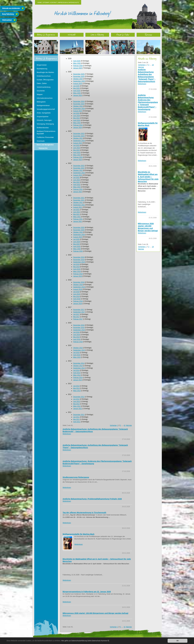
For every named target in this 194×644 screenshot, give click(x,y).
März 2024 (77, 123)
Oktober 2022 (78, 170)
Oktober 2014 (78, 366)
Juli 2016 (76, 332)
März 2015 (77, 357)
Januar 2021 (78, 221)
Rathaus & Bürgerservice (46, 35)
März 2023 (77, 155)
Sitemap (46, 3)
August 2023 (78, 143)
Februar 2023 (78, 157)
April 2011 (77, 422)
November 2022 (79, 168)
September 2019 (79, 262)
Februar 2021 (78, 219)
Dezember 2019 (79, 257)
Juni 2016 (77, 335)
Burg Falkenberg (8, 14)
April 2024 (77, 120)
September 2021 (79, 205)
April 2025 (77, 91)
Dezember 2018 (79, 282)
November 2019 (79, 260)
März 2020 (77, 249)
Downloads (41, 141)
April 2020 (77, 246)
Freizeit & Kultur (123, 35)
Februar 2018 (78, 301)
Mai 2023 (76, 150)
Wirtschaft (72, 35)
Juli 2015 (76, 353)
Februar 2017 (78, 319)
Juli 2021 (76, 210)
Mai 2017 (76, 317)
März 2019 (77, 271)
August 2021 (78, 207)
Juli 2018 (76, 292)
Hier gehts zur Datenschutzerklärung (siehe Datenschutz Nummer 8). (88, 641)
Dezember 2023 (79, 134)
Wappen (40, 94)
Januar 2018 (78, 304)
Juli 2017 (76, 314)
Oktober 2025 (78, 79)
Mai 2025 (76, 88)
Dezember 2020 (79, 228)
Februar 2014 (78, 378)
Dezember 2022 (79, 166)
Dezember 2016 (79, 325)
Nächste (129, 425)
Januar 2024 (78, 128)
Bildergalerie (41, 102)
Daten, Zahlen (42, 83)
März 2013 (77, 391)
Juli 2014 (76, 370)
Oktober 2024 (78, 106)
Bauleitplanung (42, 69)
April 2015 (77, 355)
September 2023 (79, 141)
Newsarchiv (43, 148)
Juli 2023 (76, 145)
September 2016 (79, 330)
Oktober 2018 (78, 285)
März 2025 (77, 93)
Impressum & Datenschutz (68, 3)
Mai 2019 (76, 267)
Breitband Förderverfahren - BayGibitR (47, 133)
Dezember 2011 (79, 415)
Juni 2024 (77, 116)
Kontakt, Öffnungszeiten (45, 80)
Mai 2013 (76, 388)
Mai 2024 (76, 118)
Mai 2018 (76, 296)
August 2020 (78, 237)
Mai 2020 (76, 244)
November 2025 (79, 76)
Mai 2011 (76, 419)
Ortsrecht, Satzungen (44, 120)
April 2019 (77, 269)
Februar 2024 (78, 125)
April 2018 (77, 299)
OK (178, 641)
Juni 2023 (77, 148)
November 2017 (79, 310)
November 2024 (79, 104)
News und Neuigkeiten (45, 145)
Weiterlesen (67, 434)
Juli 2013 (76, 386)
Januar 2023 (78, 160)
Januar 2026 (78, 68)
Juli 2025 (76, 86)
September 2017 (79, 312)
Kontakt (54, 3)
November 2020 (79, 230)
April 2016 (77, 339)
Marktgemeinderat (43, 106)
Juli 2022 (76, 178)
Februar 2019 (78, 274)
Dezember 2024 (79, 101)
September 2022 (79, 173)
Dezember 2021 (79, 198)
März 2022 (77, 187)
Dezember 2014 (79, 363)
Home (40, 3)
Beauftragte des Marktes (45, 72)
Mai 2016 (76, 337)
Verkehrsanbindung (44, 87)
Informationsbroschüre (45, 98)
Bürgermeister (42, 65)
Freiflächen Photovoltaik (45, 137)
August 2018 (78, 289)
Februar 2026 (78, 66)
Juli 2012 (76, 399)
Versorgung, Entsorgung (45, 124)
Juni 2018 (77, 294)
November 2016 (79, 328)
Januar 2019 (78, 276)
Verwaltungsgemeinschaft (46, 109)
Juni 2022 (77, 180)
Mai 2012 (76, 404)
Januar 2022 (78, 192)
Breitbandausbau (43, 128)
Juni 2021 (77, 212)
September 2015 (79, 350)
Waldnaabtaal (7, 20)
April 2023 (77, 153)
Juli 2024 (76, 113)
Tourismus (148, 35)
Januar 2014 (78, 380)
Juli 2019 (76, 264)
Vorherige (113, 425)
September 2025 (79, 81)
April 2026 (77, 61)
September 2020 (79, 235)
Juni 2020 (77, 242)
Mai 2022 (76, 182)
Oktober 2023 (78, 138)
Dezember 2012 (79, 397)
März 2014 (77, 375)
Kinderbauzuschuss (44, 76)
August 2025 (78, 84)
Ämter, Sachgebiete (44, 113)
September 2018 (79, 287)
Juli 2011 (76, 417)
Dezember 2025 (79, 74)
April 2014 (77, 373)
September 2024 (79, 109)
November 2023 (79, 136)
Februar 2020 (78, 251)
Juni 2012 (77, 401)
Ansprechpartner (43, 117)
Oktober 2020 (78, 232)
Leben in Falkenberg (97, 35)
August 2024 (78, 111)
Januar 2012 (78, 409)
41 (125, 425)
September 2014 (79, 368)
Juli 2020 (76, 239)
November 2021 (79, 200)
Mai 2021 (76, 214)
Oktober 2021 (78, 203)
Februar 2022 (78, 189)
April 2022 (77, 185)
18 (153, 65)
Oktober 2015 (78, 348)
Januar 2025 (78, 95)
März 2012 (77, 406)
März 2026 (77, 63)
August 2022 (78, 175)
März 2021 (77, 217)
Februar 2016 (78, 342)
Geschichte (41, 91)
